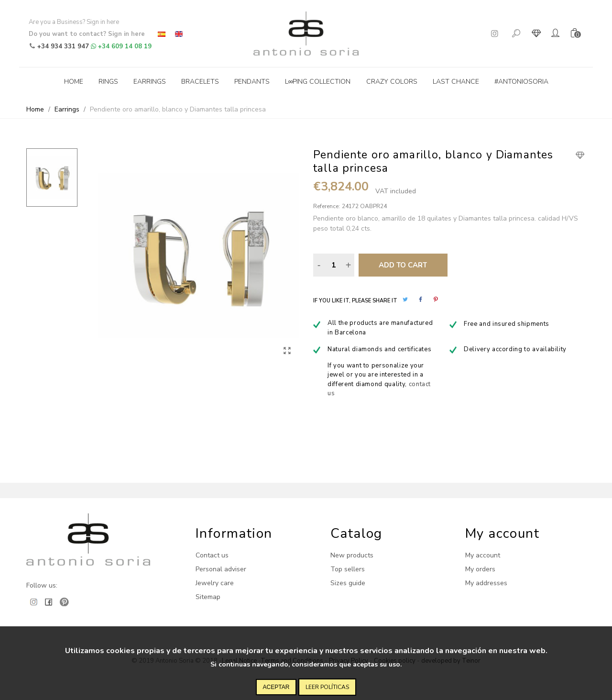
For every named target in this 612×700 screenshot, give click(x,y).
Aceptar (276, 687)
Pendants (252, 82)
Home (74, 82)
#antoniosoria (521, 82)
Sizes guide (348, 583)
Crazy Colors (392, 82)
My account (483, 555)
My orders (480, 569)
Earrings (150, 82)
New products (352, 555)
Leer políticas (327, 687)
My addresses (486, 583)
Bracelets (200, 82)
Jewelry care (215, 583)
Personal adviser (221, 569)
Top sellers (348, 569)
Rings (108, 82)
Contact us (212, 555)
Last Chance (456, 82)
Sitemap (208, 597)
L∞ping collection (318, 82)
